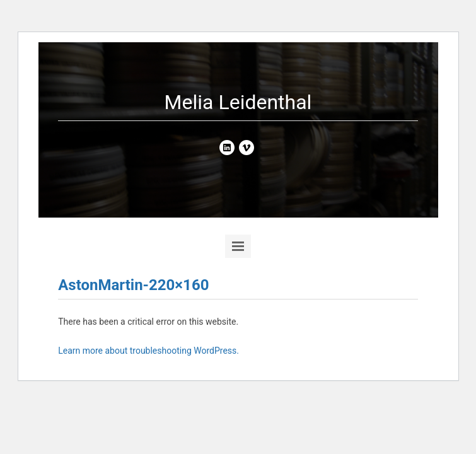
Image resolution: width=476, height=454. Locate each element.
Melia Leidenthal (238, 102)
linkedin (227, 148)
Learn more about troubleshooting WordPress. (148, 351)
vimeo (247, 148)
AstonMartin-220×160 (133, 285)
